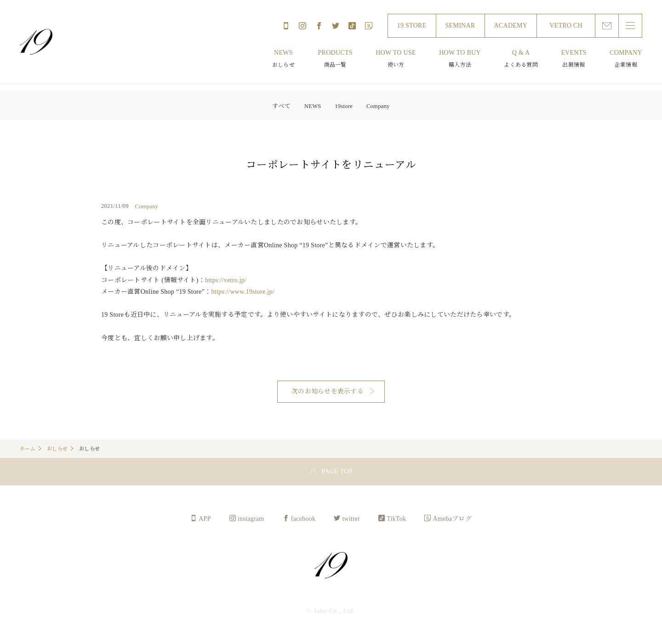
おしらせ (57, 449)
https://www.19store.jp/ (243, 292)
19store (344, 106)
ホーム (28, 449)
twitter (335, 26)
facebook (319, 26)
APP (285, 26)
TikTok (352, 26)
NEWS (313, 106)
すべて (281, 106)
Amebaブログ (368, 26)
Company (378, 106)
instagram (302, 26)
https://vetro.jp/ (226, 280)
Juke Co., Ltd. (36, 42)
